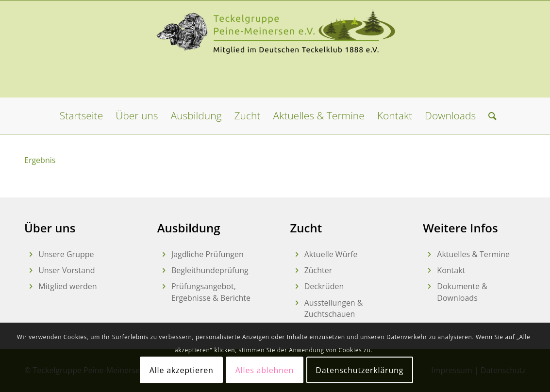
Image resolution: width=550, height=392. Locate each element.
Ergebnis (40, 160)
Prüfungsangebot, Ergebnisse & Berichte (211, 292)
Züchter (318, 270)
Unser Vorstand (67, 270)
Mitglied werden (67, 286)
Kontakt (451, 270)
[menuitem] (81, 116)
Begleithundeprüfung (210, 270)
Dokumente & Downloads (462, 292)
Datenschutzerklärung (359, 370)
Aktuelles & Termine (473, 254)
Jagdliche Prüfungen (208, 254)
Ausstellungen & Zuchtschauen (334, 308)
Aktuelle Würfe (331, 254)
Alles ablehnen (265, 370)
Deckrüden (324, 286)
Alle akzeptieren (182, 370)
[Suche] (489, 116)
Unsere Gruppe (66, 254)
